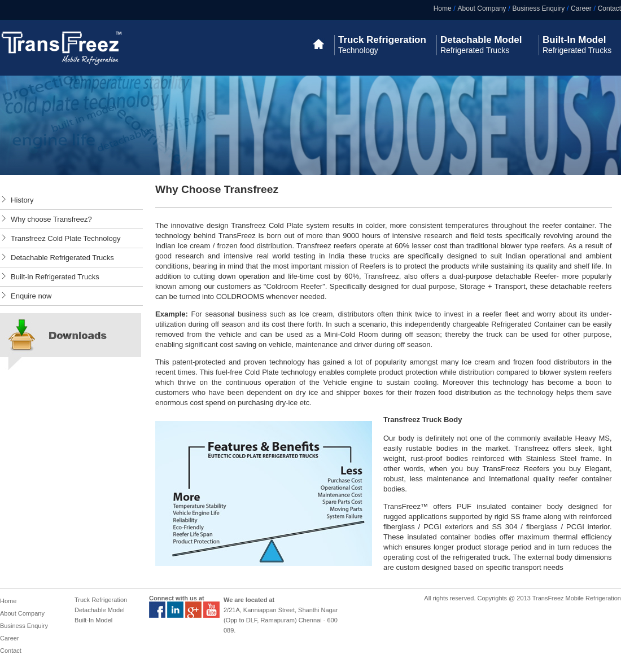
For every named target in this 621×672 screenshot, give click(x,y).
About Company (482, 8)
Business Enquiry (538, 8)
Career (581, 8)
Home (443, 8)
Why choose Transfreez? (51, 219)
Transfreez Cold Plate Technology (65, 238)
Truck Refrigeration (101, 600)
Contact (609, 8)
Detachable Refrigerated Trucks (62, 258)
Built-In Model (93, 620)
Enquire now (31, 296)
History (22, 200)
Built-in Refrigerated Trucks (55, 277)
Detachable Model (100, 610)
